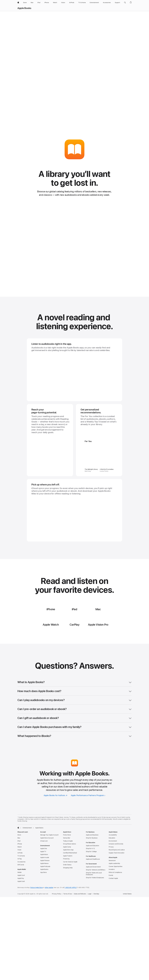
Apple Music (44, 869)
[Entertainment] (94, 3)
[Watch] (55, 3)
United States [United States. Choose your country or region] (127, 908)
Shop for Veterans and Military (96, 884)
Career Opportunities (116, 881)
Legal (90, 908)
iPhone (20, 858)
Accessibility (113, 849)
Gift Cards (21, 879)
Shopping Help (68, 882)
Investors (112, 884)
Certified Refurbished (70, 867)
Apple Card (21, 890)
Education (112, 852)
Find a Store (67, 849)
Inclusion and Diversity (116, 858)
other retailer (49, 902)
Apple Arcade (45, 872)
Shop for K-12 (90, 863)
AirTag (19, 873)
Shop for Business (92, 852)
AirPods (20, 867)
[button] (125, 3)
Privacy (111, 861)
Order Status (67, 879)
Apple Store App (68, 864)
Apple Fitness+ (45, 875)
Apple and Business (92, 849)
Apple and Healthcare (93, 874)
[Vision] (63, 3)
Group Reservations (69, 858)
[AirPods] (72, 3)
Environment (113, 855)
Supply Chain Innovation (117, 867)
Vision (19, 864)
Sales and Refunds (80, 908)
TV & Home (21, 870)
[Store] (25, 3)
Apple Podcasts (45, 881)
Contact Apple (113, 893)
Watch (19, 861)
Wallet (19, 887)
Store (19, 849)
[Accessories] (107, 3)
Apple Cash (21, 896)
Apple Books (24, 8)
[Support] (117, 3)
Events (111, 890)
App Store (43, 887)
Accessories (21, 876)
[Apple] (18, 3)
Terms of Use (68, 908)
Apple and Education (92, 860)
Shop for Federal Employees (95, 892)
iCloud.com (44, 855)
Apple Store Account (47, 852)
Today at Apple (68, 855)
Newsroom (112, 875)
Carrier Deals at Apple (70, 876)
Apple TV (43, 866)
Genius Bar (67, 852)
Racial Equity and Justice (117, 864)
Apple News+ (45, 878)
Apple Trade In (68, 870)
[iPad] (39, 3)
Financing (66, 873)
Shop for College (91, 866)
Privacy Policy (57, 908)
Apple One (44, 863)
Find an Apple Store (37, 902)
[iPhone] (47, 3)
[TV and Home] (82, 3)
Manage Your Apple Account (49, 849)
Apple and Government (93, 881)
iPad (19, 855)
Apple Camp (67, 861)
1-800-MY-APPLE (70, 902)
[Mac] (32, 3)
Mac (19, 852)
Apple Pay (21, 893)
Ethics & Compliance (115, 887)
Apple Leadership (114, 878)
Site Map (96, 908)
